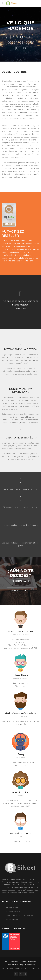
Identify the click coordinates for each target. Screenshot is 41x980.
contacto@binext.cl (13, 912)
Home (6, 962)
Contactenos (30, 965)
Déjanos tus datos (20, 590)
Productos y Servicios (28, 962)
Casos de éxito (12, 965)
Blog (21, 965)
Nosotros (14, 962)
